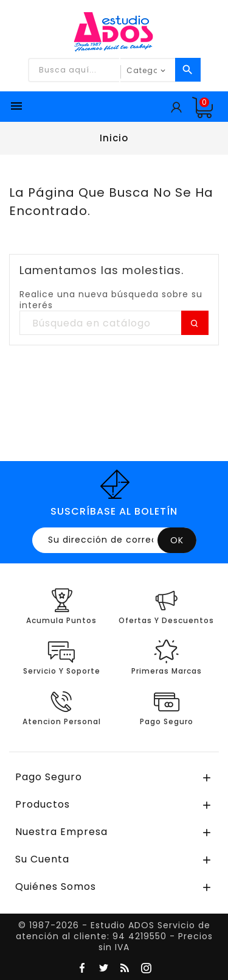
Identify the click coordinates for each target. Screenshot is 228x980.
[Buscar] (114, 323)
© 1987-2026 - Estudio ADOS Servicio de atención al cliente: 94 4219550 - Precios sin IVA (114, 936)
